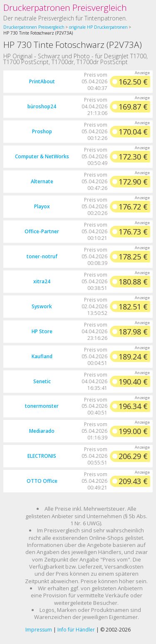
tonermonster (42, 406)
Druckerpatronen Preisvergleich (65, 7)
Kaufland (42, 356)
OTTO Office (42, 481)
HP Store (42, 331)
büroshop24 (42, 106)
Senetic (42, 381)
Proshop (42, 131)
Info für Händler (76, 630)
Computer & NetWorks (42, 156)
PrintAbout (42, 81)
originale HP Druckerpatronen (98, 27)
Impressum (39, 630)
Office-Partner (42, 231)
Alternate (42, 181)
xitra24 (42, 281)
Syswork (42, 306)
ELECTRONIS (42, 456)
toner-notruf (42, 256)
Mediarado (42, 431)
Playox (42, 206)
